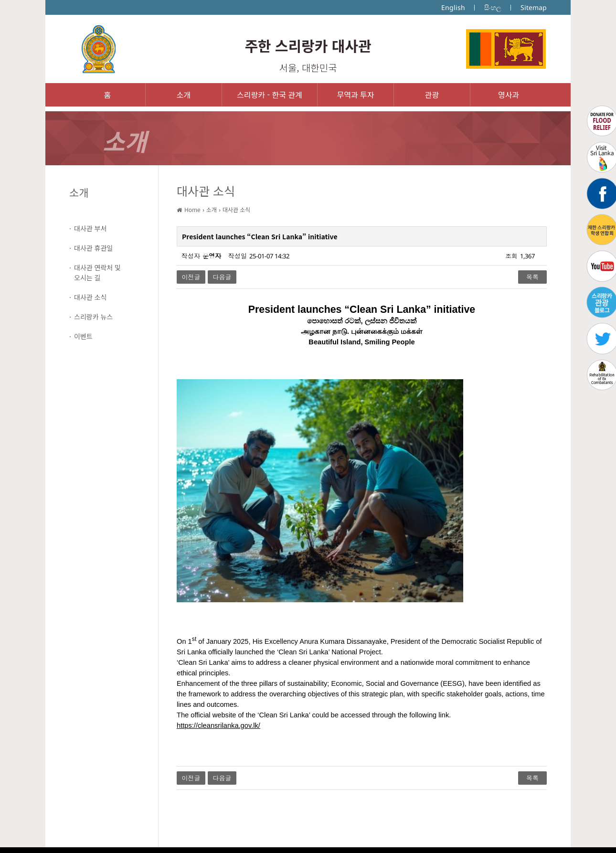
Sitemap (534, 7)
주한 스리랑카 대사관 (308, 45)
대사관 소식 (90, 297)
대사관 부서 (90, 228)
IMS (288, 839)
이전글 (191, 277)
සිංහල (493, 7)
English (453, 7)
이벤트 (83, 336)
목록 (532, 277)
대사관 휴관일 (93, 248)
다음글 (222, 277)
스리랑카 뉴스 (93, 317)
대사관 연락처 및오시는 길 (97, 272)
